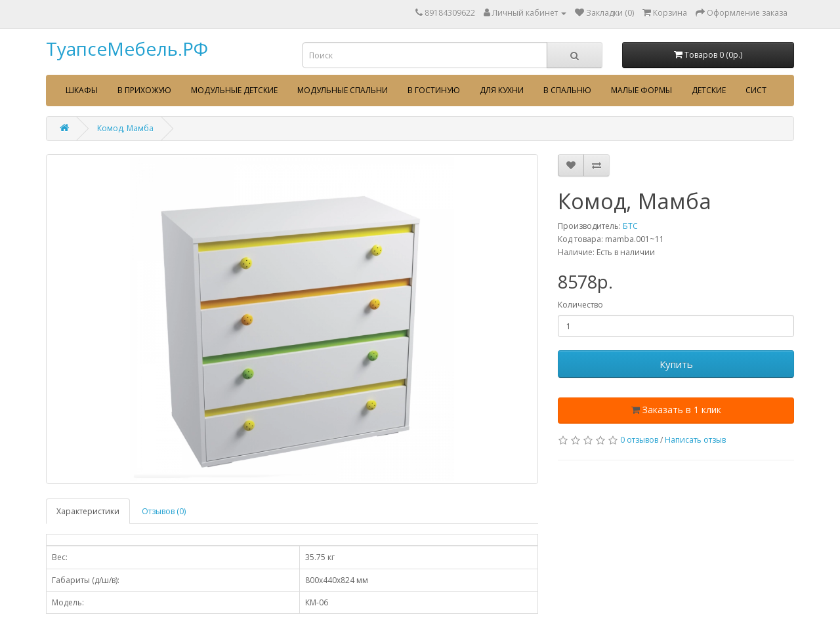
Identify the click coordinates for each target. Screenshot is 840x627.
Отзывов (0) (164, 511)
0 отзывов (639, 440)
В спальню (567, 90)
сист (756, 90)
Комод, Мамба (125, 128)
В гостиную (434, 90)
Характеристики (88, 511)
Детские (709, 90)
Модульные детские (234, 90)
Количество (580, 305)
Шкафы (82, 90)
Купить (676, 364)
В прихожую (144, 90)
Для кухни (502, 90)
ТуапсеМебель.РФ (127, 49)
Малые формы (641, 90)
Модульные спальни (343, 90)
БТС (630, 226)
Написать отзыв (695, 440)
